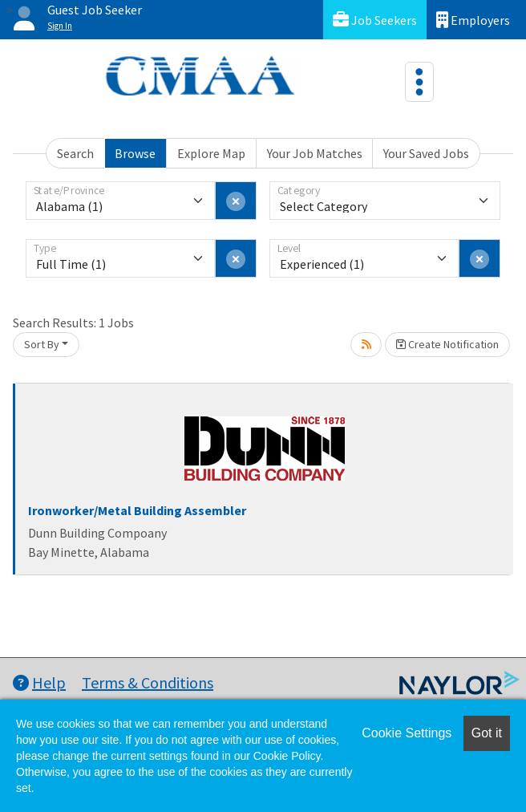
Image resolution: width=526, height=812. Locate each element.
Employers (473, 20)
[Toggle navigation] (419, 82)
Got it (487, 733)
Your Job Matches (315, 153)
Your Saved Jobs (426, 153)
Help (39, 682)
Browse (135, 153)
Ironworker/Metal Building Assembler (137, 510)
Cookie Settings (407, 733)
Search (75, 153)
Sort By (42, 344)
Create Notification (447, 344)
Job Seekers (375, 20)
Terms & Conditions (148, 682)
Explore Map (211, 153)
